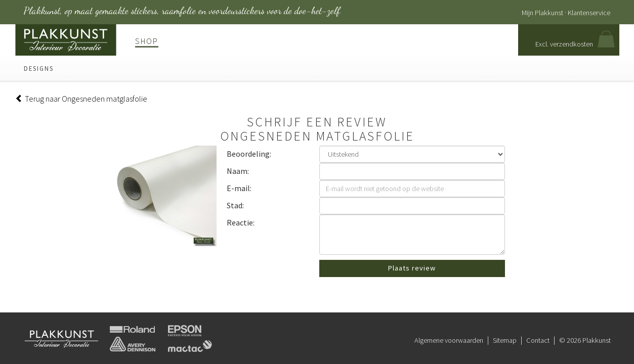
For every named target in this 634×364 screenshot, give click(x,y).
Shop (147, 41)
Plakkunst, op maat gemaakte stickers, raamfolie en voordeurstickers (182, 11)
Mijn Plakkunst (542, 13)
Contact (538, 340)
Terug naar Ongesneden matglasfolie (81, 99)
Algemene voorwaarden (449, 340)
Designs (39, 68)
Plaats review (412, 268)
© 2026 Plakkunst (585, 340)
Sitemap (505, 340)
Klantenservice (589, 13)
